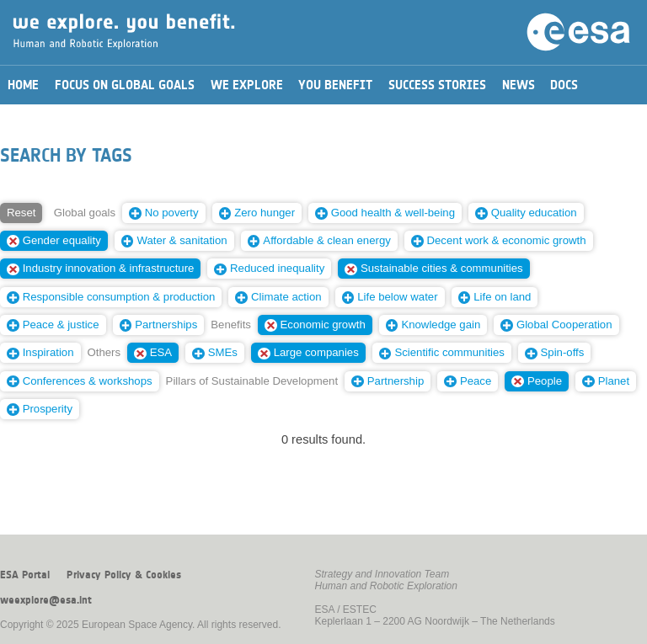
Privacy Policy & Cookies (124, 575)
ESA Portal (25, 575)
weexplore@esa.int (46, 600)
